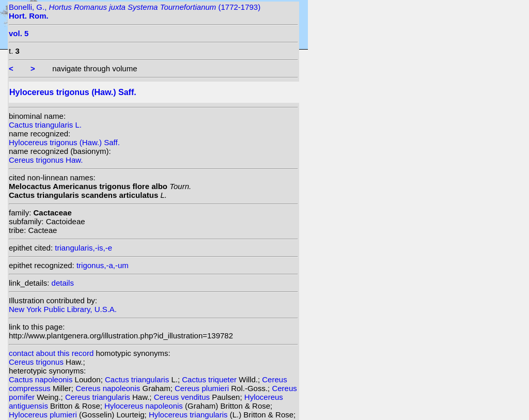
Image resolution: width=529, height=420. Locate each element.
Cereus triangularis (99, 397)
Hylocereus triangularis (189, 415)
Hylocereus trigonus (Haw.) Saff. (64, 142)
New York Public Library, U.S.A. (63, 309)
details (63, 283)
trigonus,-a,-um (103, 265)
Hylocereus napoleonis (145, 406)
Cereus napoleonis (109, 388)
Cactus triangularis (138, 379)
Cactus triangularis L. (45, 125)
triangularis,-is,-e (83, 248)
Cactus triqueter (210, 379)
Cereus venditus (183, 397)
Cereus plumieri (203, 388)
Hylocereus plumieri (44, 415)
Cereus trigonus (37, 362)
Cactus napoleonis (42, 379)
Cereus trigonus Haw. (46, 160)
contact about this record (51, 353)
